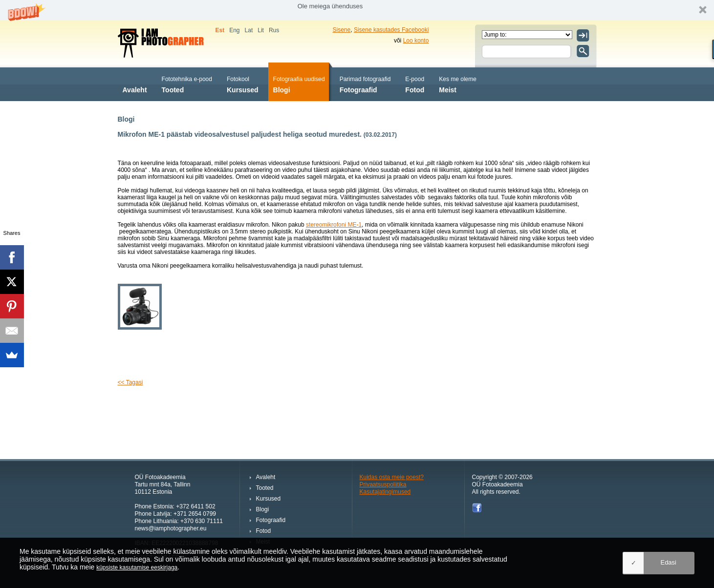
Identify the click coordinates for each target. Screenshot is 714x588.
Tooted (187, 84)
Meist (458, 84)
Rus (274, 30)
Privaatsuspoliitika (383, 484)
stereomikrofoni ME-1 (334, 225)
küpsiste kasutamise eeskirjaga (137, 567)
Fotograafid (365, 84)
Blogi (299, 84)
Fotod (415, 84)
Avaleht (135, 84)
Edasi (668, 562)
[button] (357, 10)
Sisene (342, 30)
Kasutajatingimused (385, 492)
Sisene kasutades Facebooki (391, 30)
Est (220, 30)
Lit (261, 30)
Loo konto (416, 41)
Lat (249, 30)
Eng (234, 30)
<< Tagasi (130, 382)
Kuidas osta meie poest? (392, 477)
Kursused (243, 84)
